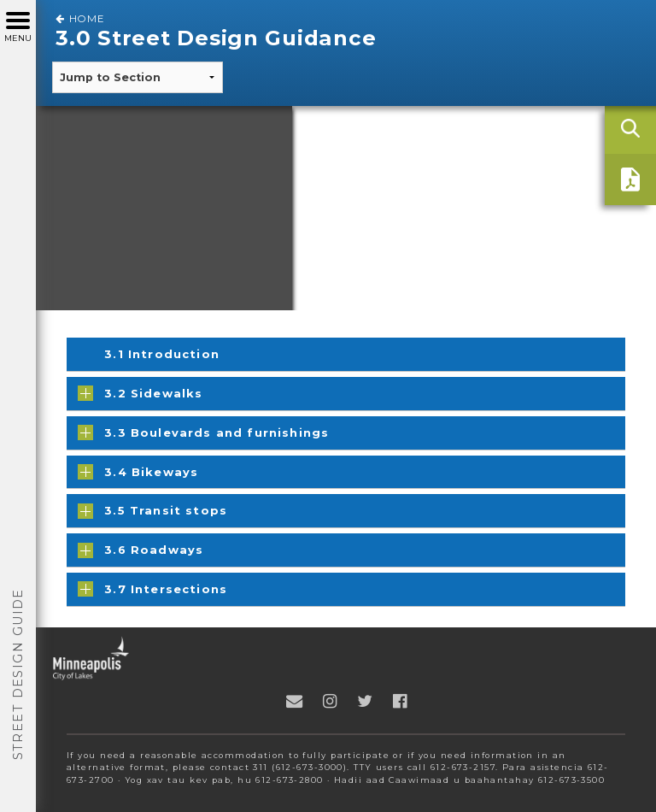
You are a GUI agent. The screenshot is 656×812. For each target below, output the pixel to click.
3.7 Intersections (152, 589)
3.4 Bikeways (138, 472)
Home (80, 19)
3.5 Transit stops (152, 511)
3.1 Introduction (162, 354)
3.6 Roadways (141, 550)
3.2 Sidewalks (140, 393)
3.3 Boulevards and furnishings (203, 432)
